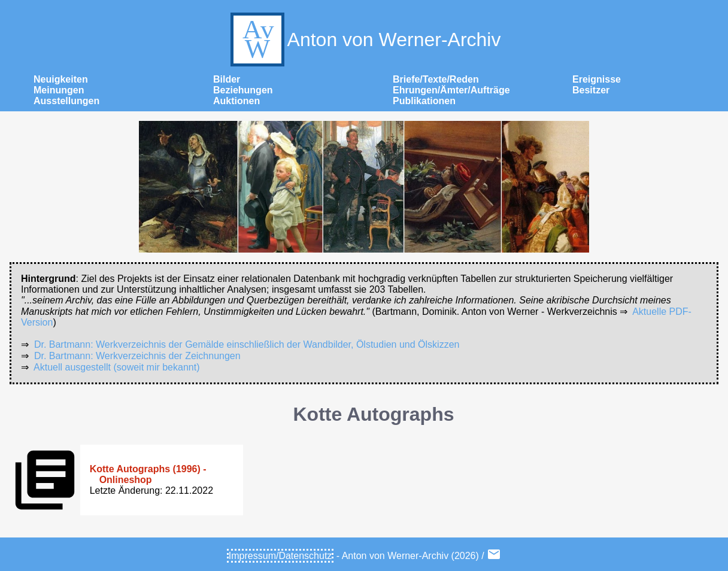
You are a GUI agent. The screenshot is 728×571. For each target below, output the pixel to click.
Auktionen (236, 101)
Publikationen (424, 101)
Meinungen (59, 90)
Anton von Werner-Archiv (364, 40)
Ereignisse (597, 79)
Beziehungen (243, 90)
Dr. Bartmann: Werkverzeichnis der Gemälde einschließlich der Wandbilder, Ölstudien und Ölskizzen (247, 344)
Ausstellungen (66, 101)
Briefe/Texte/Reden (436, 79)
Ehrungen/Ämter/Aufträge (451, 90)
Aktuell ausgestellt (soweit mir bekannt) (116, 367)
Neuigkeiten (61, 79)
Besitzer (591, 90)
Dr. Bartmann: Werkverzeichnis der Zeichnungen (137, 356)
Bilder (227, 79)
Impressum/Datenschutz (280, 556)
